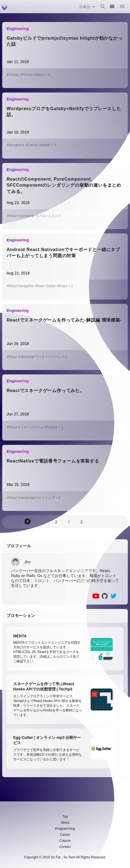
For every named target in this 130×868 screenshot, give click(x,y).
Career (65, 835)
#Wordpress (16, 145)
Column (65, 841)
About (65, 823)
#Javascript (27, 216)
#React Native (45, 286)
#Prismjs (26, 75)
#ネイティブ (45, 498)
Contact (65, 847)
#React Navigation (20, 286)
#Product (51, 427)
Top (65, 817)
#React (39, 75)
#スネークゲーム (49, 357)
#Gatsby (13, 75)
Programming (65, 829)
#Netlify (44, 145)
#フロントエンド (49, 216)
